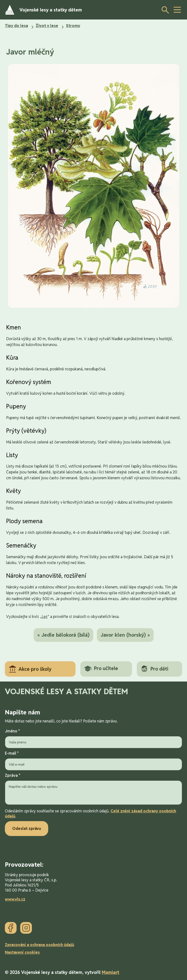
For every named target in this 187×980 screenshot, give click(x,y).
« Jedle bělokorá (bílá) (63, 635)
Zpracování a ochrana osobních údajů (39, 945)
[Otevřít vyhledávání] (164, 10)
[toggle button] (177, 10)
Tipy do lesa (16, 26)
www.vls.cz (15, 899)
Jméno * (93, 738)
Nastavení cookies (22, 952)
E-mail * (93, 761)
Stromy (73, 26)
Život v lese (47, 26)
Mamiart (111, 972)
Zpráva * (93, 789)
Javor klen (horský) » (125, 635)
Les (45, 617)
